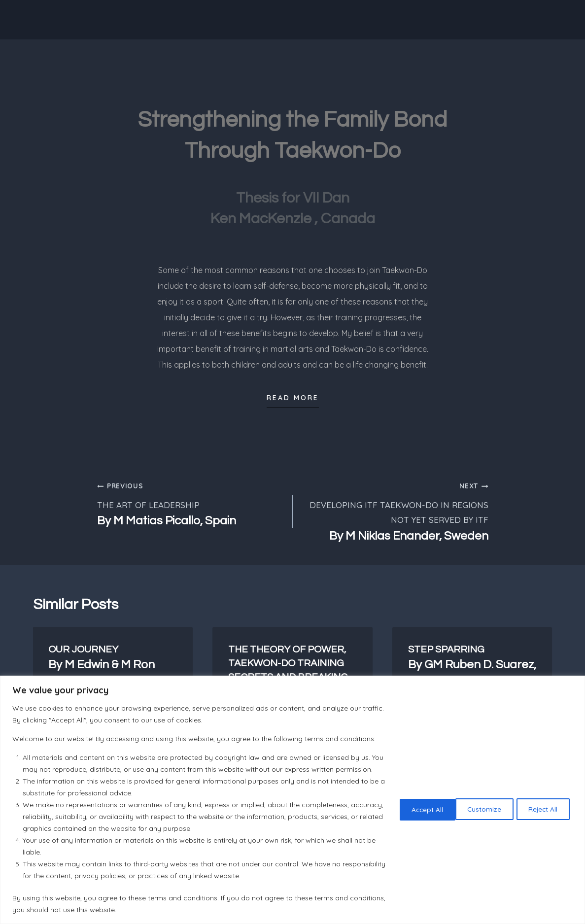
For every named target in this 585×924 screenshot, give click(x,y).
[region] (292, 794)
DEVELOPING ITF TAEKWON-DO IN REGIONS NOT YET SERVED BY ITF (395, 511)
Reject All (480, 803)
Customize (416, 803)
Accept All (543, 803)
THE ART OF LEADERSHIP (191, 503)
